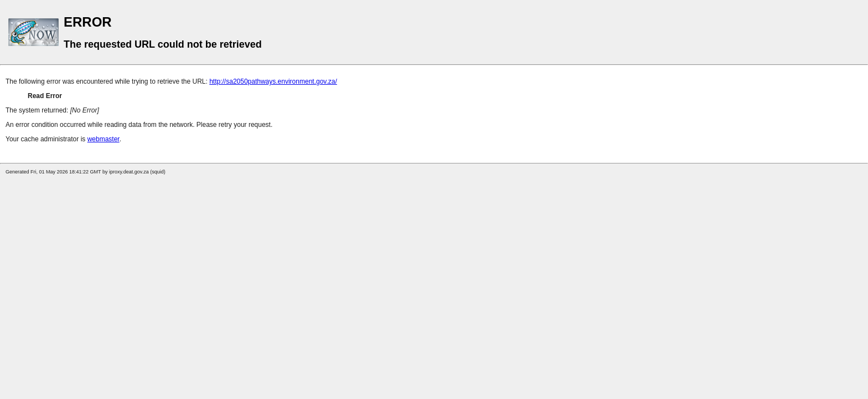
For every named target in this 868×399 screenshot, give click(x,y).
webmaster (104, 139)
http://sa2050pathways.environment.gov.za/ (273, 81)
